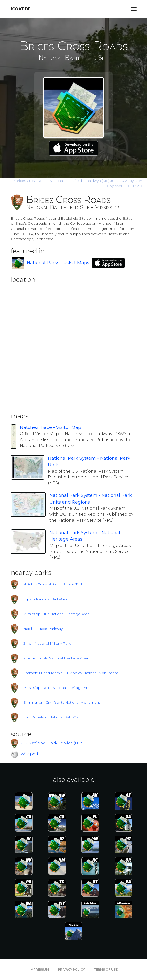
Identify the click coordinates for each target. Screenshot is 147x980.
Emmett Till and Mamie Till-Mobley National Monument (71, 673)
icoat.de (21, 9)
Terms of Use (106, 970)
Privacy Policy (71, 970)
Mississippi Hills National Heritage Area (56, 614)
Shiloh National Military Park (47, 643)
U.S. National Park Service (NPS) (53, 743)
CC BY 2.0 (134, 186)
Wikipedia (31, 754)
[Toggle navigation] (134, 9)
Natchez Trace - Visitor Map (51, 427)
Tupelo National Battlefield (46, 599)
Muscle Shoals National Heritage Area (55, 658)
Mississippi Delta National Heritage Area (57, 688)
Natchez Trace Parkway (43, 629)
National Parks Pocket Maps (58, 263)
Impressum (39, 970)
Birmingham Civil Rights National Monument (62, 702)
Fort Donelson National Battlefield (52, 717)
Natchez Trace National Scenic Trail (52, 584)
